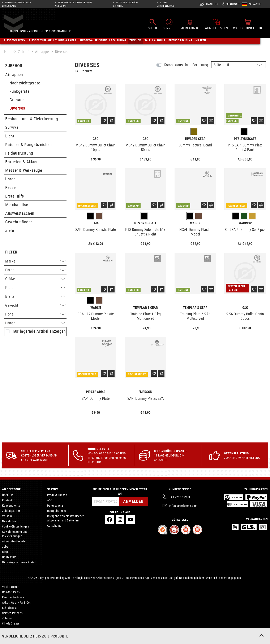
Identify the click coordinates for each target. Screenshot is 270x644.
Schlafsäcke (10, 608)
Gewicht (35, 305)
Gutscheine (54, 526)
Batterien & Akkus (21, 162)
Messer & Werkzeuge (24, 170)
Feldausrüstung (19, 153)
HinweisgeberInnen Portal (19, 562)
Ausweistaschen (20, 213)
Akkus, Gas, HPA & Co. (16, 602)
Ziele (10, 230)
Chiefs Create (11, 623)
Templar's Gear (145, 308)
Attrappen (14, 74)
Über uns (8, 495)
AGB (50, 500)
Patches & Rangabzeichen (29, 144)
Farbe (35, 270)
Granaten (18, 100)
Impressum (9, 557)
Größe (35, 279)
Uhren (10, 179)
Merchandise (17, 205)
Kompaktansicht (176, 65)
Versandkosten (160, 578)
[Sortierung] (239, 65)
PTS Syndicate (245, 139)
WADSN (195, 223)
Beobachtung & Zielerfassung (32, 119)
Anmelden (133, 501)
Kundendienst (11, 505)
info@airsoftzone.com (183, 506)
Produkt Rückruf (57, 495)
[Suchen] (153, 25)
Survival (12, 127)
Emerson (145, 392)
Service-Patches (12, 613)
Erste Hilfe (15, 196)
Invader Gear (195, 139)
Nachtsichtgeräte (25, 83)
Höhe (35, 314)
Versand (47, 455)
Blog (5, 552)
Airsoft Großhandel (14, 541)
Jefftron (7, 634)
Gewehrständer (19, 222)
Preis (35, 287)
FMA (96, 223)
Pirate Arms (96, 392)
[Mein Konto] (190, 25)
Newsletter (9, 521)
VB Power (8, 629)
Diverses (17, 108)
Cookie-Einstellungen (16, 526)
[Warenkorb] (248, 25)
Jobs (5, 546)
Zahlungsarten (11, 511)
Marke (35, 261)
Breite (35, 296)
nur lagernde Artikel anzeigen (39, 331)
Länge (35, 323)
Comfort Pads (11, 592)
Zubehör (14, 66)
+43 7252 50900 (180, 497)
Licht (10, 136)
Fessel (11, 187)
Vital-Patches (11, 587)
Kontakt (7, 500)
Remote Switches (13, 597)
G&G (96, 139)
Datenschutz (55, 505)
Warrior (245, 223)
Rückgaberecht (57, 511)
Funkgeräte (19, 91)
